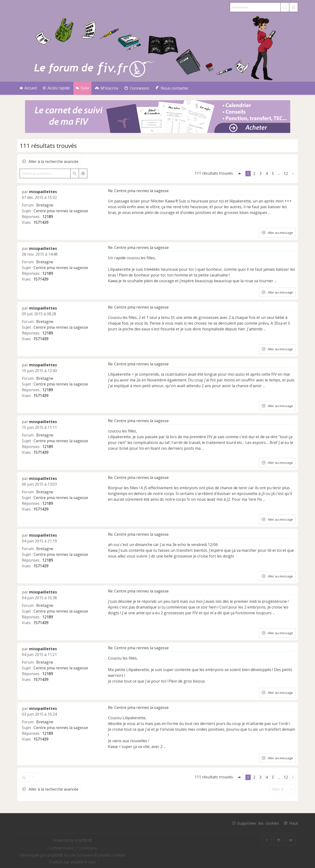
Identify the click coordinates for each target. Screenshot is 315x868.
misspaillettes (43, 192)
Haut (294, 823)
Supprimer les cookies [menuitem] (258, 823)
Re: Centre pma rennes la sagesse (138, 191)
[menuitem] (107, 88)
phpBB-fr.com (83, 862)
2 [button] (254, 173)
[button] (239, 174)
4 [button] (267, 173)
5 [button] (273, 173)
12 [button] (286, 173)
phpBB (53, 855)
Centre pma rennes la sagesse (61, 211)
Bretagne (45, 205)
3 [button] (260, 173)
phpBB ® (83, 840)
